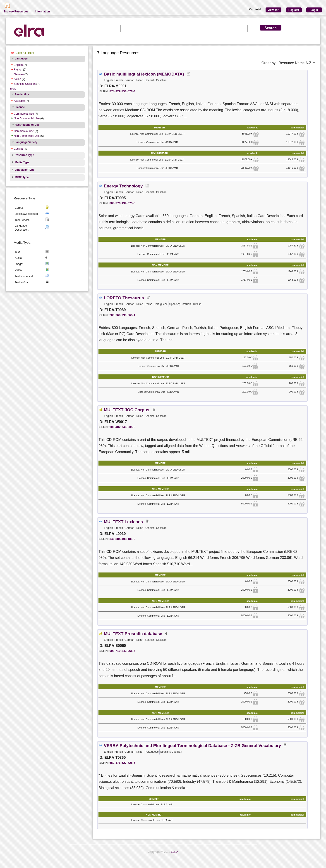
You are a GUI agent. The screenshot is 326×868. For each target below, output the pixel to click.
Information (42, 12)
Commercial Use (24, 114)
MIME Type (22, 177)
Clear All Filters (25, 53)
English (18, 65)
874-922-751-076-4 (122, 91)
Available (19, 101)
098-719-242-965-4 (122, 651)
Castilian (19, 149)
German (19, 74)
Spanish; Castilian (25, 84)
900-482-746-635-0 (122, 427)
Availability (22, 94)
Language (21, 59)
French (18, 70)
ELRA (175, 852)
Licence (20, 107)
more (13, 89)
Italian (17, 79)
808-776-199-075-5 (122, 203)
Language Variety (26, 142)
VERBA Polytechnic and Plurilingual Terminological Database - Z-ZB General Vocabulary (192, 746)
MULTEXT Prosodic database (133, 634)
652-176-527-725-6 (122, 763)
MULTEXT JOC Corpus (127, 410)
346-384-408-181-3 (122, 539)
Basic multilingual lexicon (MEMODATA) (144, 74)
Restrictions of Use (27, 125)
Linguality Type (25, 170)
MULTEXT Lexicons (123, 522)
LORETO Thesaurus (124, 298)
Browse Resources (16, 12)
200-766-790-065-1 (122, 315)
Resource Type (24, 155)
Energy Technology (123, 186)
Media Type (22, 162)
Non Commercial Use (27, 118)
